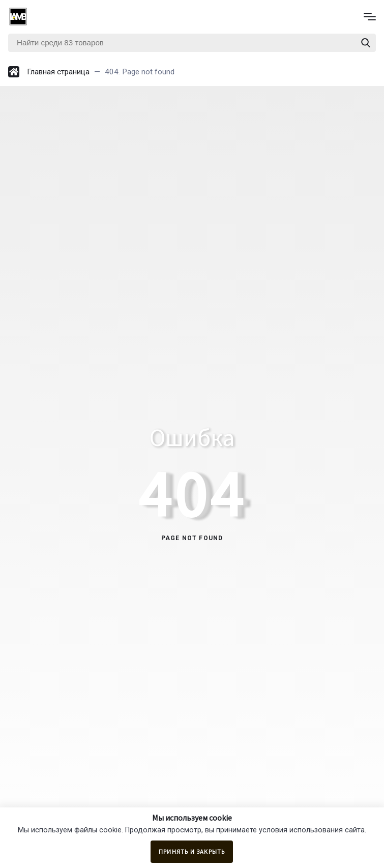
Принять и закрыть (192, 851)
